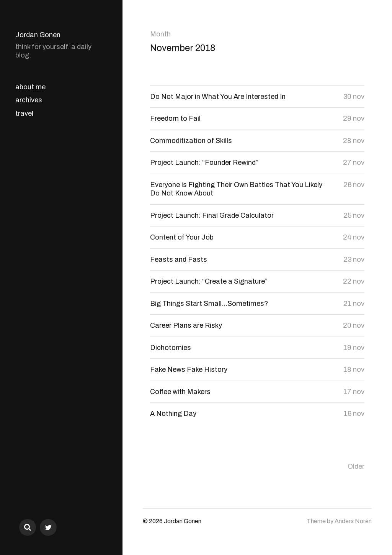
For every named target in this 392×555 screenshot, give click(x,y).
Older (356, 466)
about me (30, 87)
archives (29, 100)
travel (24, 113)
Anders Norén (353, 521)
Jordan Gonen (38, 35)
